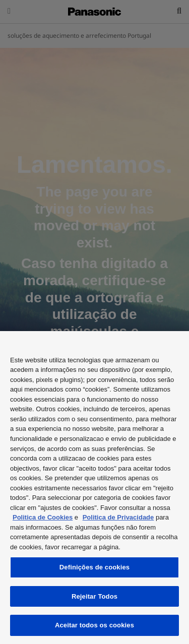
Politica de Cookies (43, 517)
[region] (94, 488)
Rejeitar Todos (94, 596)
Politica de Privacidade (118, 517)
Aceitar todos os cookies (94, 625)
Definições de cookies (94, 567)
